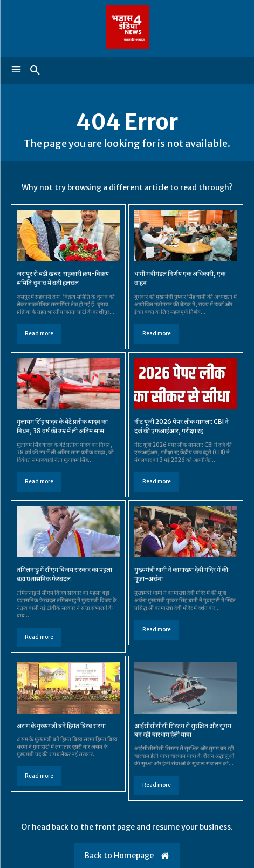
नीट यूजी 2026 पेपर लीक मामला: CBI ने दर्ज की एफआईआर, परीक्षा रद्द (181, 426)
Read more (39, 334)
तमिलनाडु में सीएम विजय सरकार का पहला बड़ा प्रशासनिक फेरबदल (64, 574)
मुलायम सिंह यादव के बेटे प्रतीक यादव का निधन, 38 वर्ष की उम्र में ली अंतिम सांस (62, 426)
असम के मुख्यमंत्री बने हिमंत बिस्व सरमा (61, 726)
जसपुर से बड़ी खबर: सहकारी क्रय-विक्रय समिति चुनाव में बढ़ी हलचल (63, 278)
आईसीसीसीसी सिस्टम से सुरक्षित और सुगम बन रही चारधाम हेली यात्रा (183, 730)
